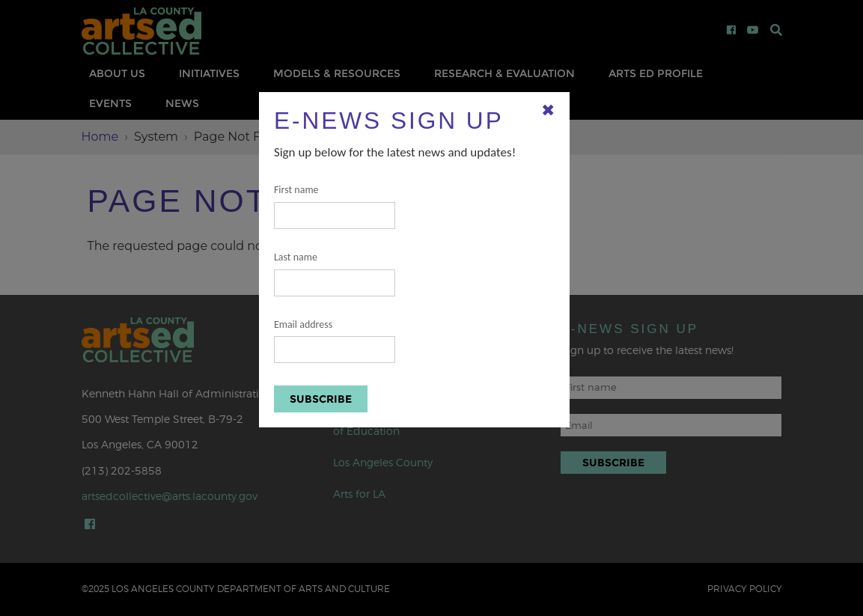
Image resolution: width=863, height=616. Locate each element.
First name (335, 206)
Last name (335, 274)
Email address (335, 341)
